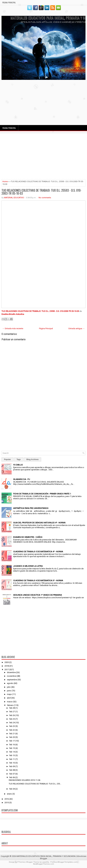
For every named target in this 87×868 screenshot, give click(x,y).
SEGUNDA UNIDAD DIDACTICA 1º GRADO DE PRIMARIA (38, 595)
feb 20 (12, 737)
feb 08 (12, 770)
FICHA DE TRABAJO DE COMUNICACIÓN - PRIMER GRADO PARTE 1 (42, 494)
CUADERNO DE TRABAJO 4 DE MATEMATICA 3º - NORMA (38, 580)
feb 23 (12, 726)
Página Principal (9, 2)
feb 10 (12, 763)
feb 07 (12, 774)
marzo (10, 702)
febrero (10, 705)
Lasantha (45, 862)
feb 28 (12, 708)
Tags (19, 459)
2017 (7, 670)
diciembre (11, 672)
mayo (9, 694)
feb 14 (12, 752)
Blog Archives (33, 459)
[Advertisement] (43, 102)
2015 (7, 803)
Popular (7, 459)
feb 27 (12, 712)
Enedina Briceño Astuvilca (13, 314)
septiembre (12, 680)
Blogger (44, 858)
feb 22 (12, 730)
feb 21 (12, 734)
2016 (7, 799)
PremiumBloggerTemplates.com (64, 862)
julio (9, 687)
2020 (7, 662)
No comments (45, 198)
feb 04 (12, 789)
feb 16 (12, 745)
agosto (10, 683)
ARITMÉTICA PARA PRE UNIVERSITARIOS (31, 508)
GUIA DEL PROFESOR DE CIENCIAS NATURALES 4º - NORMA (39, 523)
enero (9, 794)
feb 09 (12, 766)
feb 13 (12, 755)
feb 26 (12, 715)
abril (9, 698)
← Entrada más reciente (13, 328)
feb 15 (12, 748)
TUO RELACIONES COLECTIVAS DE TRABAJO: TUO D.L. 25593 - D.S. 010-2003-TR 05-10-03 (41, 192)
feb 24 (12, 723)
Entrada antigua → (77, 328)
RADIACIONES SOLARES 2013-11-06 (25, 780)
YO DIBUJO (18, 465)
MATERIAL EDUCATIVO (14, 198)
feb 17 (12, 741)
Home (5, 181)
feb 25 (12, 719)
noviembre (12, 676)
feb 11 (12, 759)
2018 (7, 666)
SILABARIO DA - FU (22, 479)
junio (9, 691)
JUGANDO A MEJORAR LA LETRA (28, 566)
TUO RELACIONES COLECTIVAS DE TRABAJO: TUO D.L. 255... (35, 784)
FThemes (21, 862)
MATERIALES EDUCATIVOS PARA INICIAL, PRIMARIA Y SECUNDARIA (46, 856)
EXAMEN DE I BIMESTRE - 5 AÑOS (28, 537)
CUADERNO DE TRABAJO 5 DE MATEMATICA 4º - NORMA (38, 552)
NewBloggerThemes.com (44, 864)
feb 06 (12, 777)
